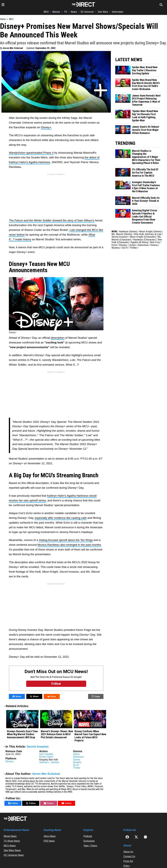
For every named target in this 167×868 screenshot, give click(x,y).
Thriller (77, 768)
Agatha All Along (139, 242)
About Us (128, 852)
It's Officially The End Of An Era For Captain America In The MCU (145, 173)
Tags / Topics (90, 846)
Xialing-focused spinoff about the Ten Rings (66, 540)
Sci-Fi (76, 765)
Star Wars (103, 12)
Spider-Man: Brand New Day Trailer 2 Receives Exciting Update (145, 70)
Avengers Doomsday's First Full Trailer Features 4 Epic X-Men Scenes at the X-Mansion (146, 187)
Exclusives (89, 841)
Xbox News (50, 836)
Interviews (118, 12)
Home (3, 19)
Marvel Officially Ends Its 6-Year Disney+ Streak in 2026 (146, 201)
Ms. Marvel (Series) (122, 234)
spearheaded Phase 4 (31, 153)
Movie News (10, 836)
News (74, 12)
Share (17, 696)
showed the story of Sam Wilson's (52, 220)
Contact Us (129, 856)
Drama (77, 760)
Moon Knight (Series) (150, 231)
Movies (56, 12)
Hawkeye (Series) (128, 231)
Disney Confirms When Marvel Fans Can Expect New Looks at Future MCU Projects (90, 736)
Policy (127, 866)
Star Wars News (12, 850)
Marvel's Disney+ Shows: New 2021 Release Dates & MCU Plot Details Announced (57, 734)
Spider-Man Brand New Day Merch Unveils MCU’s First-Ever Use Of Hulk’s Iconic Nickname (146, 85)
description (58, 338)
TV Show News (12, 841)
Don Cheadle (46, 754)
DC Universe (87, 12)
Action (76, 754)
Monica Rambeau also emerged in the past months (69, 545)
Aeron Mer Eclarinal (13, 48)
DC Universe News (14, 855)
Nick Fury (155, 242)
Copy (96, 696)
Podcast (88, 836)
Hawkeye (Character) (144, 240)
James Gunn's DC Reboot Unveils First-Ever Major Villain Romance (145, 130)
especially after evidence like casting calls (61, 518)
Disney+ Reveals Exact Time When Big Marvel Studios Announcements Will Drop (22, 734)
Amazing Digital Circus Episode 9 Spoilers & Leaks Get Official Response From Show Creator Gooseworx (145, 217)
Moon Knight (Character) (143, 237)
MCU (46, 12)
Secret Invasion (38, 747)
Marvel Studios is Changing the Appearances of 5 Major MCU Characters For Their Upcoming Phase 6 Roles (146, 157)
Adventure (78, 757)
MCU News (10, 846)
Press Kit (128, 861)
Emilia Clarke (46, 757)
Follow (13, 803)
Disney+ (46, 127)
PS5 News (49, 841)
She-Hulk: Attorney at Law (148, 234)
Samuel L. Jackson (49, 762)
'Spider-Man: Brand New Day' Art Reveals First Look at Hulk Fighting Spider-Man (145, 116)
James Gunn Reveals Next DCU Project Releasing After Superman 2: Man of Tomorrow (146, 100)
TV (66, 12)
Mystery (77, 762)
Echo (114, 245)
